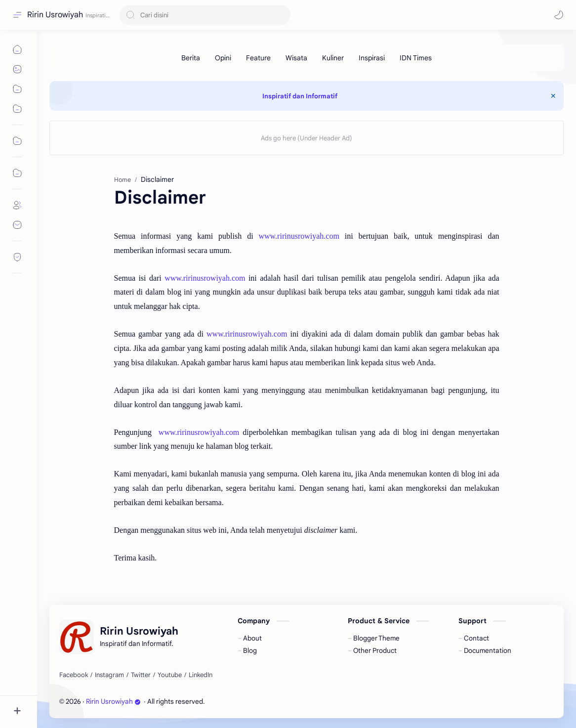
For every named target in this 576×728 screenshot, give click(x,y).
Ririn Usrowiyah (55, 15)
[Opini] (223, 58)
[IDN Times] (416, 58)
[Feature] (258, 58)
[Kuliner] (333, 58)
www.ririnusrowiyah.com (299, 236)
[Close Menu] (553, 96)
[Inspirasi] (372, 58)
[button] (559, 15)
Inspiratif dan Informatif (300, 96)
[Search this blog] (205, 15)
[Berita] (191, 58)
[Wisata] (296, 58)
